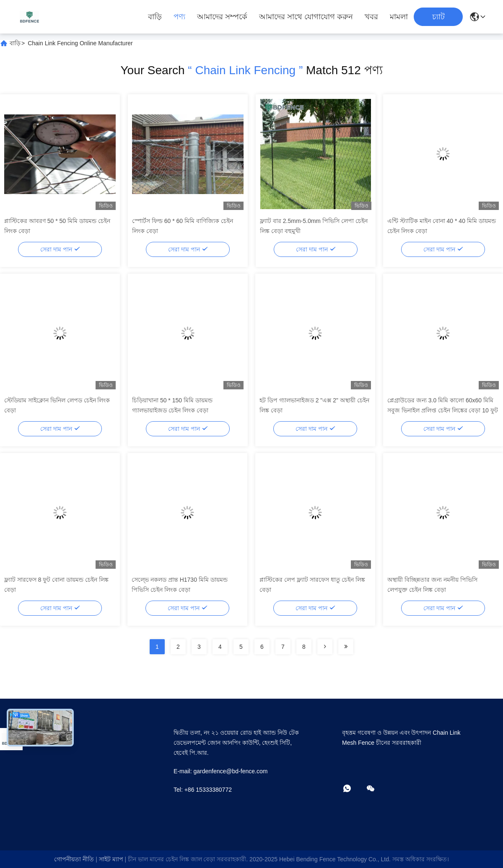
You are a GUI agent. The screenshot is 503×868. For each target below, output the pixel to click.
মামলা (399, 17)
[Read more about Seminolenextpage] (325, 647)
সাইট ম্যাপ (111, 859)
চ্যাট (438, 17)
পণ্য (179, 17)
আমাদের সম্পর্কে (222, 17)
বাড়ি (155, 17)
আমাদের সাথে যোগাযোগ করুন (306, 17)
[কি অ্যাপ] (353, 789)
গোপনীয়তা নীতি (74, 859)
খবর (371, 17)
